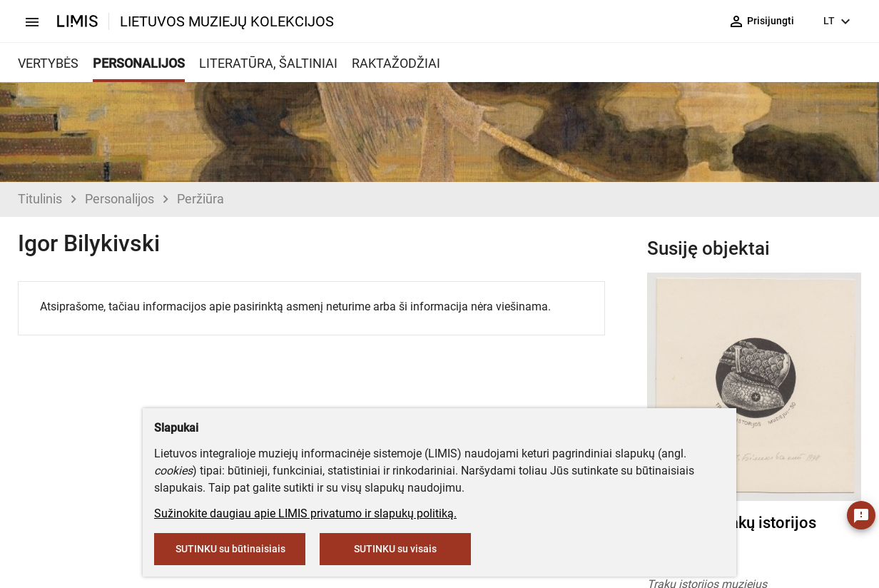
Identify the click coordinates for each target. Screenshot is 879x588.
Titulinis (40, 199)
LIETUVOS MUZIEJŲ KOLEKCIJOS (227, 21)
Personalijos (120, 199)
